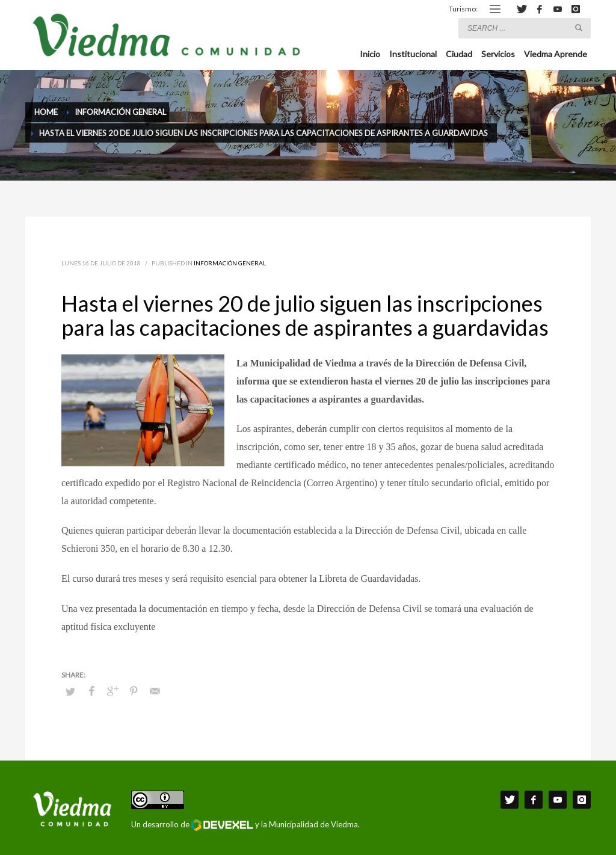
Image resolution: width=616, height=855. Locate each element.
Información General (230, 263)
